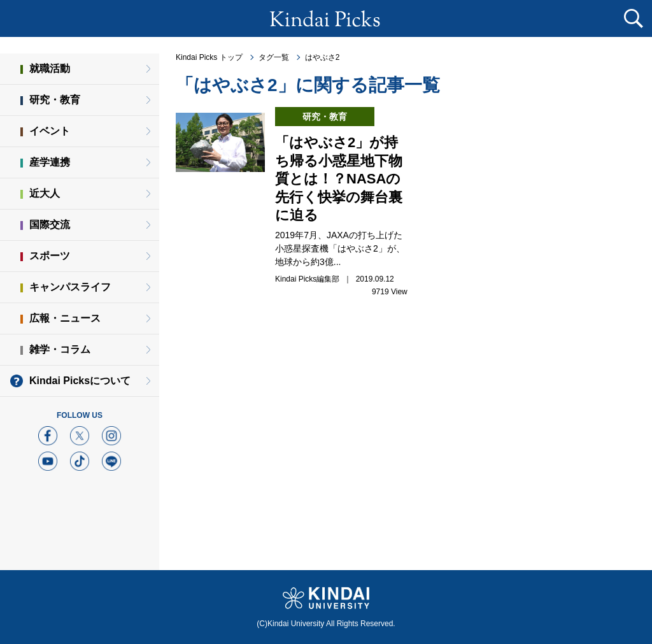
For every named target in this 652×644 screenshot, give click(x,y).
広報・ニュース (65, 318)
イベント (50, 131)
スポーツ (50, 256)
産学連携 (50, 162)
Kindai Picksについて (80, 381)
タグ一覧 (274, 57)
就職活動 (50, 68)
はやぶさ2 (322, 57)
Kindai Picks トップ (209, 57)
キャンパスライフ (70, 287)
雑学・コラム (60, 349)
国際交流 (50, 225)
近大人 (45, 193)
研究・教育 (55, 100)
